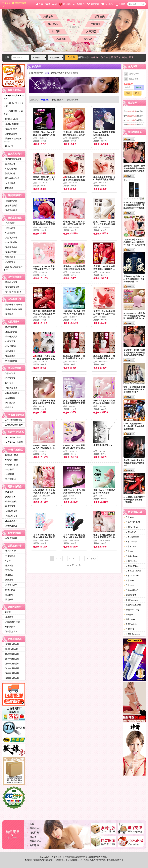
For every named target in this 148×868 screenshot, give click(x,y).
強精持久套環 (10, 282)
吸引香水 (8, 383)
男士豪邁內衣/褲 (12, 622)
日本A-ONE (130, 547)
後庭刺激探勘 (10, 502)
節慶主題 (8, 566)
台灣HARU (130, 629)
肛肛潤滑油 (9, 378)
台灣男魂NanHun (132, 634)
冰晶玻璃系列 (10, 521)
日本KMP (129, 581)
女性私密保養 (10, 511)
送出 (128, 93)
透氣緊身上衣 (10, 632)
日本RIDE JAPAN (132, 571)
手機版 (120, 4)
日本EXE (129, 551)
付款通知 (95, 24)
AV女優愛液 (10, 346)
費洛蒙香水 (9, 497)
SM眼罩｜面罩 (11, 455)
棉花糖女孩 (9, 556)
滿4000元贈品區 (11, 664)
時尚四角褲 (9, 627)
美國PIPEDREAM (132, 605)
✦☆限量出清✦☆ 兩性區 (13, 113)
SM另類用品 (10, 479)
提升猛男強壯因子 (12, 292)
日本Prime (129, 585)
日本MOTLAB (131, 590)
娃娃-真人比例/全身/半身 (13, 268)
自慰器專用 (9, 351)
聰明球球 (8, 188)
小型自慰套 (9, 228)
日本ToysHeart (131, 527)
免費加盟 (79, 4)
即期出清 (8, 146)
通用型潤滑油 (10, 327)
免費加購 (48, 17)
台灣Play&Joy (131, 624)
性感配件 (8, 595)
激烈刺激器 (9, 373)
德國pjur (128, 615)
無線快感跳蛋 (10, 206)
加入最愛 (107, 4)
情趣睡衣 (8, 575)
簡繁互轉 (93, 4)
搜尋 (71, 57)
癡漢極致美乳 (10, 252)
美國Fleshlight (131, 600)
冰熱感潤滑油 (10, 332)
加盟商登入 (35, 841)
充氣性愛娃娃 (10, 247)
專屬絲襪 (8, 617)
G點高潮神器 (10, 169)
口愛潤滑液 (9, 341)
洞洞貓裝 (8, 570)
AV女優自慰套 (11, 242)
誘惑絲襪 (8, 580)
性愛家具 (8, 314)
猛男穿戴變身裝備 (12, 438)
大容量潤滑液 (10, 361)
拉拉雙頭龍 (9, 398)
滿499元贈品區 (11, 649)
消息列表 (34, 832)
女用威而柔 (9, 183)
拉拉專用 (8, 407)
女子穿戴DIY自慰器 (13, 442)
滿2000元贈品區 (11, 654)
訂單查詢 (100, 17)
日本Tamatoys (131, 542)
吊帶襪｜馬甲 (10, 585)
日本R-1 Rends (131, 556)
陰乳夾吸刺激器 (11, 178)
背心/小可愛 (10, 551)
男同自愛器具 (10, 388)
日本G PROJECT (132, 522)
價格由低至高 (58, 100)
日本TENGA (130, 532)
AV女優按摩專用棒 (13, 420)
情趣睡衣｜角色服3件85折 (13, 140)
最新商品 (53, 24)
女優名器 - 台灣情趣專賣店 (14, 4)
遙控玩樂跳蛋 (10, 210)
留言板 (88, 39)
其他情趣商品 (10, 526)
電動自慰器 (9, 257)
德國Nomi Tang (131, 610)
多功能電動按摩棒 (12, 159)
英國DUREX (130, 595)
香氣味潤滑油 (10, 337)
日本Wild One (131, 561)
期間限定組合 (10, 134)
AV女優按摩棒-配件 (13, 425)
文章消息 (91, 31)
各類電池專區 (10, 538)
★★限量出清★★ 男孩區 (14, 97)
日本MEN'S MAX (132, 576)
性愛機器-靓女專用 (13, 309)
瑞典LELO (129, 619)
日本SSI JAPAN (132, 566)
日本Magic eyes (131, 537)
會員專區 (34, 845)
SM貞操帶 (9, 470)
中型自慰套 (9, 233)
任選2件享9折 (10, 129)
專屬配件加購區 (11, 124)
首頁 (39, 4)
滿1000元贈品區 (11, 644)
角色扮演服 (9, 590)
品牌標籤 (61, 39)
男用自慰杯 (9, 223)
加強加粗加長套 (11, 287)
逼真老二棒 (9, 164)
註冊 (137, 93)
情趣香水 (8, 492)
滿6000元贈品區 (11, 673)
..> (87, 559)
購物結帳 (51, 4)
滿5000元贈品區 (11, 668)
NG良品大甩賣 (11, 119)
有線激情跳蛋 (10, 201)
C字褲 (7, 561)
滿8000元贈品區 (11, 678)
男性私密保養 (10, 516)
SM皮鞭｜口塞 (11, 465)
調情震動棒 (9, 174)
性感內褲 (8, 600)
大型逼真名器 (10, 238)
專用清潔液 (9, 506)
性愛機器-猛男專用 (13, 305)
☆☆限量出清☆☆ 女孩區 (14, 105)
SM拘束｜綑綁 (11, 460)
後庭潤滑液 (9, 356)
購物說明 (65, 4)
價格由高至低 (73, 100)
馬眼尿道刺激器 (11, 393)
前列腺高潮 (9, 403)
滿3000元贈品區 (11, 659)
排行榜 (56, 31)
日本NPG (129, 517)
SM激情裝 (9, 474)
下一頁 (93, 559)
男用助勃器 (9, 262)
